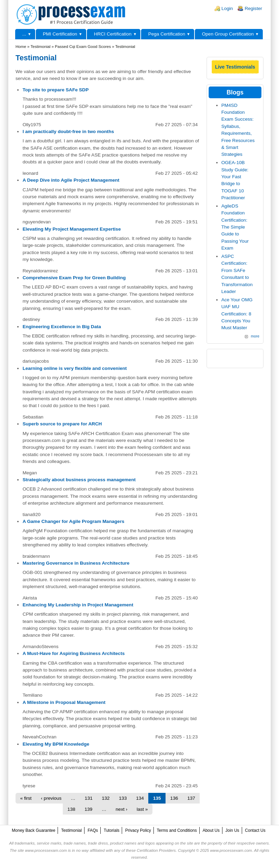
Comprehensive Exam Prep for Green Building (74, 278)
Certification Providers (156, 850)
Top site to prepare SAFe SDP (56, 90)
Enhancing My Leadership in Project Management (78, 605)
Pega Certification (167, 34)
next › (121, 809)
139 (88, 809)
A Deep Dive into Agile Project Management (71, 180)
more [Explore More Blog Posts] (255, 336)
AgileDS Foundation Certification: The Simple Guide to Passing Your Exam (235, 227)
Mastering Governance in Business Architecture (76, 563)
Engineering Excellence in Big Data (62, 327)
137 (191, 798)
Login (227, 8)
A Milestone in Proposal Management (64, 702)
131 (89, 798)
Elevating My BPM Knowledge (56, 744)
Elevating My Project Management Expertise (72, 229)
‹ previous (51, 798)
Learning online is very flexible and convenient (74, 368)
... (24, 34)
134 (140, 798)
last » (142, 809)
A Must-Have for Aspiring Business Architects (73, 653)
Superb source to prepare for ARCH (62, 424)
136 (174, 798)
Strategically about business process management (79, 480)
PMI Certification (60, 34)
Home (21, 47)
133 (123, 798)
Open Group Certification (228, 34)
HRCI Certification (113, 34)
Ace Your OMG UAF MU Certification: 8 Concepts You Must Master (237, 314)
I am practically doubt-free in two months (68, 132)
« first (26, 798)
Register (253, 8)
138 (72, 809)
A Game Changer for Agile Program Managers (73, 521)
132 (106, 798)
